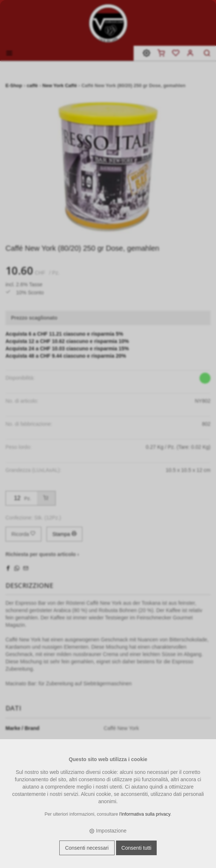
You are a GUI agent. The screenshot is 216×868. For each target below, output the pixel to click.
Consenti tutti (137, 848)
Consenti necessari (87, 848)
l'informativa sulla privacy (145, 814)
